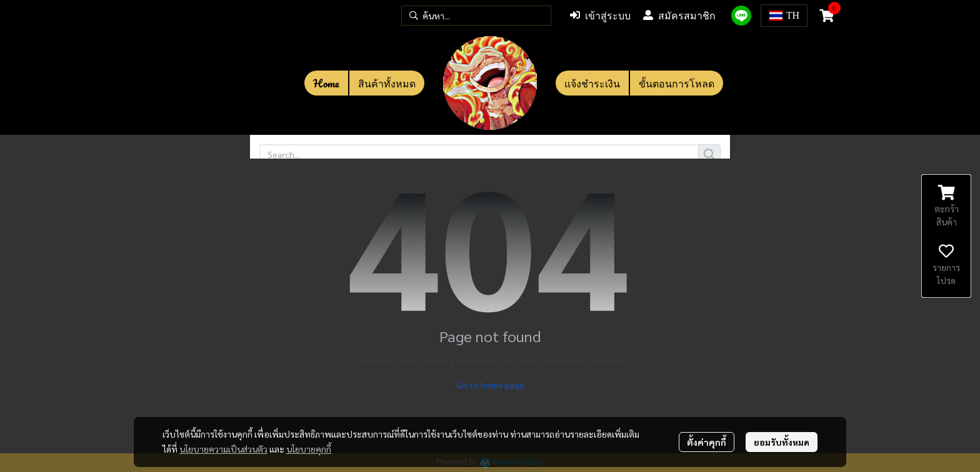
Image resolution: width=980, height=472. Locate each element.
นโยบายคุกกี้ (309, 449)
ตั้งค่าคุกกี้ (707, 442)
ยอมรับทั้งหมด (782, 442)
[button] (476, 16)
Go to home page (490, 385)
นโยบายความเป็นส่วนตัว (223, 449)
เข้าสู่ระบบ (600, 16)
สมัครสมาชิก (679, 16)
